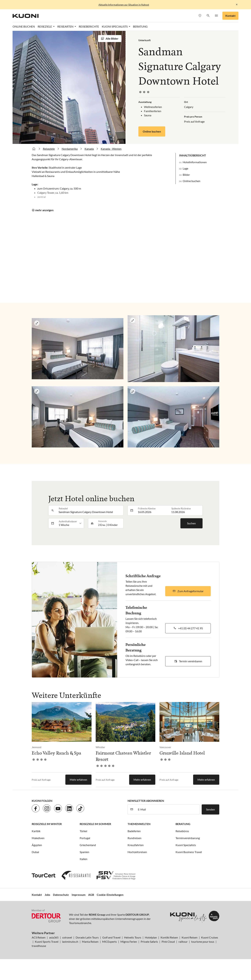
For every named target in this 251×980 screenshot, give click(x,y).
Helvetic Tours (133, 937)
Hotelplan (151, 937)
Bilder (186, 175)
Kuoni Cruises (210, 937)
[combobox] (90, 510)
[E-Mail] (168, 809)
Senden (210, 809)
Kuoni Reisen (190, 937)
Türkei (83, 831)
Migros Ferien (129, 942)
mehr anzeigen (44, 210)
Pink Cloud (168, 942)
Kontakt (230, 16)
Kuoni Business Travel (189, 852)
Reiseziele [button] (45, 26)
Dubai (35, 852)
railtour (183, 942)
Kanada (89, 149)
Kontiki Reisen (169, 937)
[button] (208, 16)
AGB (91, 895)
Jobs (47, 895)
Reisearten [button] (66, 26)
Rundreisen (134, 838)
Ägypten (37, 845)
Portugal (85, 838)
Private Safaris (149, 942)
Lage (185, 168)
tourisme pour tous (203, 942)
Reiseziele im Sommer (95, 824)
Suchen (191, 523)
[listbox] (70, 523)
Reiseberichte (89, 26)
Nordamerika (70, 149)
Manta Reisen (90, 942)
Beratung (140, 26)
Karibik (36, 831)
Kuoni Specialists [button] (115, 26)
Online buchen (152, 131)
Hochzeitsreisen (137, 852)
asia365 (54, 937)
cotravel (67, 937)
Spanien (84, 852)
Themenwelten (139, 824)
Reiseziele (49, 149)
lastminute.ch (70, 942)
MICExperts (109, 942)
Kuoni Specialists (186, 845)
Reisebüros (182, 831)
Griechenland (88, 845)
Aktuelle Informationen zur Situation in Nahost (124, 5)
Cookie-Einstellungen (110, 895)
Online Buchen (24, 26)
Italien (83, 859)
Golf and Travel (111, 937)
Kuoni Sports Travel (47, 942)
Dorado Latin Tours (87, 937)
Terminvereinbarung (188, 838)
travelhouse (39, 946)
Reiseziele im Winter (47, 824)
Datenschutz (61, 895)
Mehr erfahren (78, 780)
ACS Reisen (39, 937)
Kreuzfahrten (136, 845)
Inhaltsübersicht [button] (193, 155)
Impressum (79, 895)
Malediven (38, 838)
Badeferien (134, 831)
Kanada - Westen (111, 149)
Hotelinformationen (195, 162)
